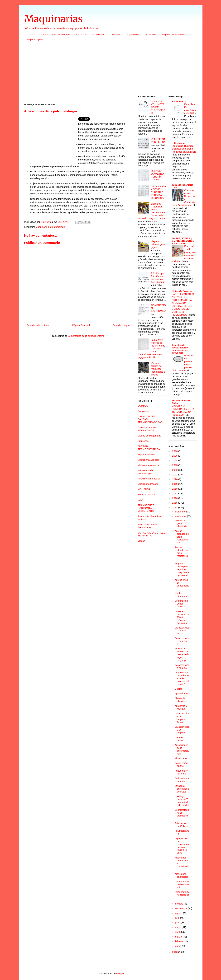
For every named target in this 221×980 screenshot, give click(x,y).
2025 (175, 456)
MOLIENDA (151, 35)
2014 (175, 508)
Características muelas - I (182, 666)
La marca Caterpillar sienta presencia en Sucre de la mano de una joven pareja (152, 211)
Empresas (115, 35)
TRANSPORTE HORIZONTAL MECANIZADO (146, 508)
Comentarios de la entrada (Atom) (86, 336)
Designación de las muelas (181, 604)
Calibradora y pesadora (182, 780)
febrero (179, 941)
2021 (175, 475)
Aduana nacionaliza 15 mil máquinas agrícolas (182, 617)
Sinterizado (181, 758)
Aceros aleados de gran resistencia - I (182, 553)
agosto (179, 913)
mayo (178, 927)
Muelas (178, 689)
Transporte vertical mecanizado (148, 526)
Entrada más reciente (38, 325)
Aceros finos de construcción (182, 584)
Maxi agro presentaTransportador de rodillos (182, 801)
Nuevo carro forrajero (181, 772)
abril (178, 932)
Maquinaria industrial (149, 479)
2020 (175, 479)
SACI (141, 500)
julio (178, 918)
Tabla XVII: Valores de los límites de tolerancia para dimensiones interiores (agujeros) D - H (151, 349)
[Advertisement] (111, 69)
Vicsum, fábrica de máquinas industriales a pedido (158, 369)
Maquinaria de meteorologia (174, 35)
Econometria (179, 101)
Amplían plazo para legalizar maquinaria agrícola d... (182, 569)
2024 (175, 460)
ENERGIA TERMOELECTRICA (149, 448)
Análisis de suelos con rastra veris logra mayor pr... (182, 654)
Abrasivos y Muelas (181, 707)
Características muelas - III (182, 631)
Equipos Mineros (133, 35)
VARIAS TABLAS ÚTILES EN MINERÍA (151, 534)
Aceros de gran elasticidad (182, 523)
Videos (141, 541)
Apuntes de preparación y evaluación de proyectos (180, 349)
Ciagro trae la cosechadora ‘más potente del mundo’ (182, 678)
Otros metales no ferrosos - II (182, 884)
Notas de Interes (147, 495)
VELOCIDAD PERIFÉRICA (158, 140)
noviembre (181, 516)
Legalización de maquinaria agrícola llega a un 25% (182, 846)
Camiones (143, 411)
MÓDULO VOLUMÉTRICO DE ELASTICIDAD (158, 107)
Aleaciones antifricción (182, 875)
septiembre (181, 908)
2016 (175, 498)
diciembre (181, 512)
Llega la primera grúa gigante (158, 244)
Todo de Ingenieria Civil (183, 186)
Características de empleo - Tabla (182, 718)
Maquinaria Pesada (148, 484)
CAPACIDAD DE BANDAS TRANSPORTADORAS (49, 35)
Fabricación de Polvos (181, 825)
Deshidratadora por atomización (182, 814)
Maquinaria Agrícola (148, 460)
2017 (175, 493)
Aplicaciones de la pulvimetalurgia (182, 749)
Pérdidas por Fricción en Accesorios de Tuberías (158, 278)
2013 (175, 952)
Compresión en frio (181, 764)
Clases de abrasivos (181, 700)
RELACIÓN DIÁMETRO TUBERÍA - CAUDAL (157, 175)
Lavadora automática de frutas (182, 789)
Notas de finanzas (182, 291)
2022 (175, 470)
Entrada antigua (121, 325)
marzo (179, 937)
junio (178, 922)
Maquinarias (53, 19)
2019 (175, 484)
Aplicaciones (181, 693)
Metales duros (179, 739)
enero (179, 946)
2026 (175, 451)
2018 (175, 489)
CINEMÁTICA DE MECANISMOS (91, 35)
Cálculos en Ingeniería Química (183, 145)
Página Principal (81, 325)
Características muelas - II (182, 641)
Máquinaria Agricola (36, 40)
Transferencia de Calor (181, 402)
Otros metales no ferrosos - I (182, 895)
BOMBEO (143, 406)
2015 (175, 503)
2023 (175, 465)
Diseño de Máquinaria (149, 436)
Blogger (120, 973)
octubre (179, 904)
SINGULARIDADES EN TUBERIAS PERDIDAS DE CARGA (159, 192)
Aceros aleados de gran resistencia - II (182, 537)
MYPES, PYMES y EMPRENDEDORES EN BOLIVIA (183, 241)
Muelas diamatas (181, 595)
